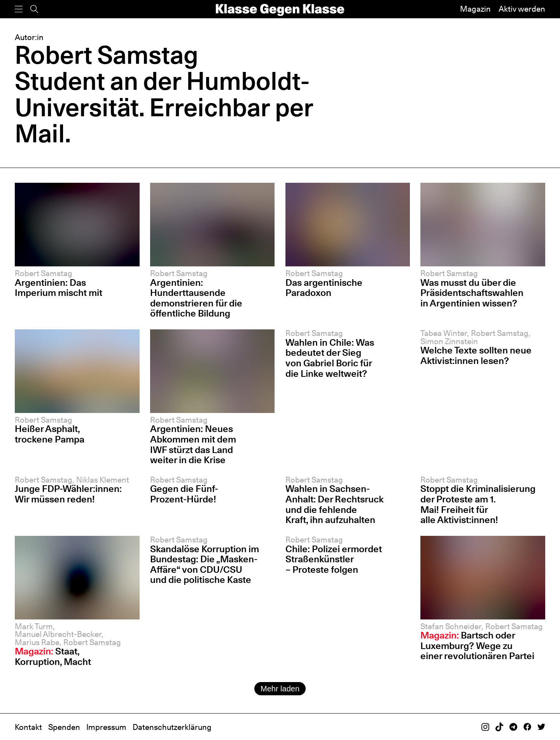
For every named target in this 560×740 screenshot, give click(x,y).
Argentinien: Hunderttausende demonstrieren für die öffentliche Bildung (196, 298)
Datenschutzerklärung (172, 727)
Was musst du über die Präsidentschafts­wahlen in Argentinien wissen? (472, 293)
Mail (40, 133)
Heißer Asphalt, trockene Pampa (50, 434)
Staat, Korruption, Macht (53, 656)
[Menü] (19, 9)
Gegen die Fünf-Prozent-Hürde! (184, 494)
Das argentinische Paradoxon (324, 288)
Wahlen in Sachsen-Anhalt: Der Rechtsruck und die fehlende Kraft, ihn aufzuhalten (334, 504)
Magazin (475, 9)
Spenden (64, 727)
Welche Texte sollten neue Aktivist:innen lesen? (476, 355)
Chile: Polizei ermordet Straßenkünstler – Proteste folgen (334, 559)
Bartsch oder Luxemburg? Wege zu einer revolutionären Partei (477, 646)
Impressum (106, 727)
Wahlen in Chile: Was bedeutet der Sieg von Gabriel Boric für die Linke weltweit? (330, 358)
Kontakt (28, 727)
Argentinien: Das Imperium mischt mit (59, 288)
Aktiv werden (522, 9)
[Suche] (34, 9)
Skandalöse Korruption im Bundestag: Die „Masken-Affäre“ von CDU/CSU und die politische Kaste (205, 564)
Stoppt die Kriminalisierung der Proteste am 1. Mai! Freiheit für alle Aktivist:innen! (478, 504)
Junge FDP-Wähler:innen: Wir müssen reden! (68, 494)
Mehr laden (280, 689)
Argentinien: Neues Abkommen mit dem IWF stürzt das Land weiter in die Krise (193, 444)
